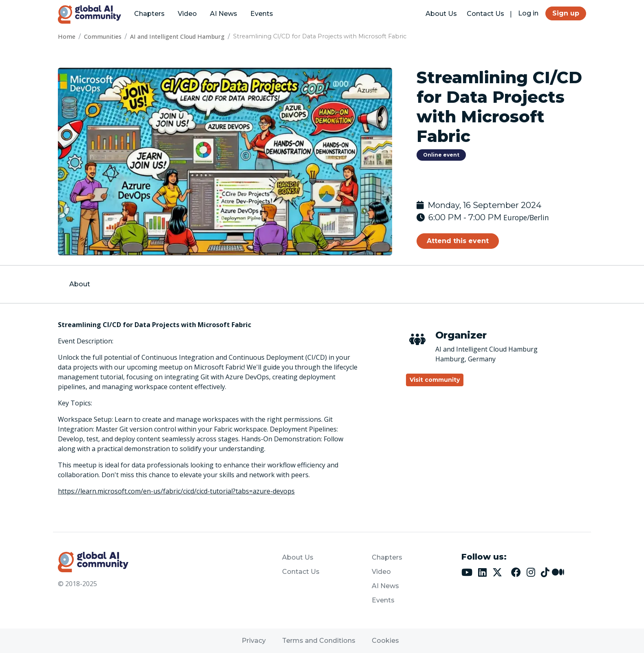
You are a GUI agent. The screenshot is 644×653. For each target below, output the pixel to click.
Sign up (566, 13)
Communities (103, 37)
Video (187, 14)
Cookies (385, 641)
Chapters (149, 14)
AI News (224, 14)
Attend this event (458, 241)
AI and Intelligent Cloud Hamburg (177, 37)
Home (67, 37)
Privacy (254, 641)
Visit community (435, 380)
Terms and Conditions (319, 641)
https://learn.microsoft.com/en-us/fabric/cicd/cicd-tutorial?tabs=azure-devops (176, 491)
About (80, 284)
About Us (441, 14)
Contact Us (485, 14)
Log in (528, 13)
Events (262, 14)
